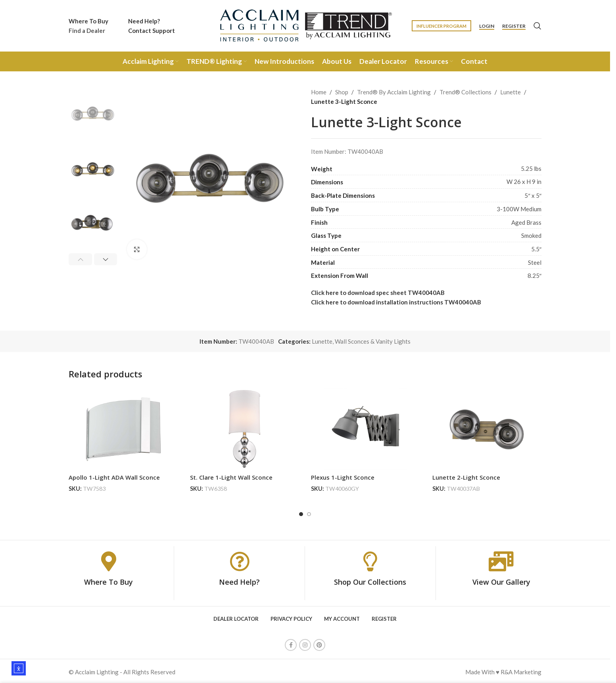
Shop (342, 92)
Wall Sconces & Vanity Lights (373, 341)
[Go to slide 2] (309, 512)
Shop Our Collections (370, 580)
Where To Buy (108, 580)
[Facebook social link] (291, 643)
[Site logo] (305, 25)
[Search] (537, 26)
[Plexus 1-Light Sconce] (366, 429)
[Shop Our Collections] (370, 559)
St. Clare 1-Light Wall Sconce (231, 477)
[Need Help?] (240, 559)
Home (319, 92)
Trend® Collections (465, 92)
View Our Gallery (501, 580)
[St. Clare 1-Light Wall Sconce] (245, 429)
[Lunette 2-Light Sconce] (487, 429)
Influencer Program (441, 26)
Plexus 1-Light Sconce (343, 477)
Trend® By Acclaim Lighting (394, 92)
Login (487, 26)
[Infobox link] (88, 26)
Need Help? (239, 580)
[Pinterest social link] (319, 643)
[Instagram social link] (305, 643)
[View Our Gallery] (501, 559)
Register (514, 26)
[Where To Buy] (109, 559)
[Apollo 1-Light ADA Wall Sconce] (123, 429)
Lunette (510, 92)
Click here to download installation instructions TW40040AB (396, 302)
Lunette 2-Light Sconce (466, 477)
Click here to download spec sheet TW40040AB (378, 293)
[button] (80, 259)
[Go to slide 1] (301, 512)
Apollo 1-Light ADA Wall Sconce (114, 477)
